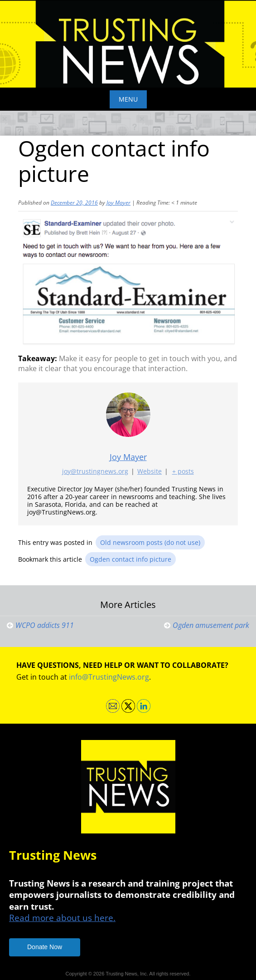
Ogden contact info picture (130, 559)
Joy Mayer (118, 203)
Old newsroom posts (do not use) (150, 542)
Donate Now (45, 947)
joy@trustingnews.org (95, 472)
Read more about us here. (62, 918)
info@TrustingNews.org (109, 677)
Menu (128, 99)
